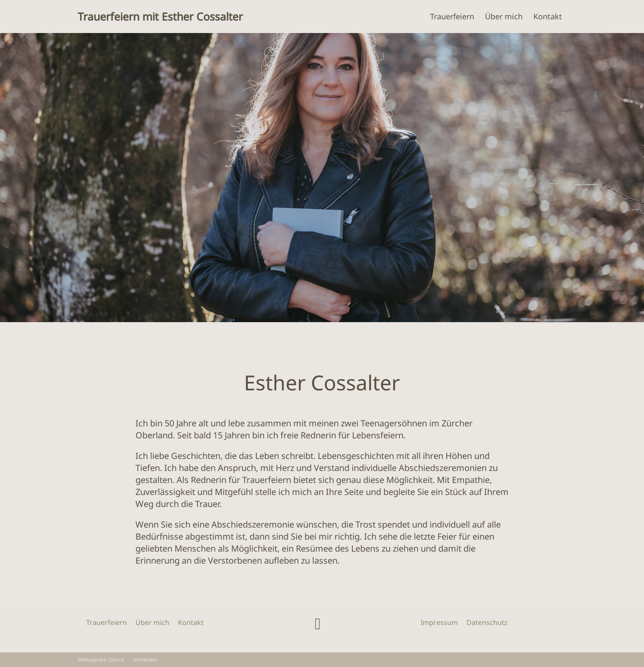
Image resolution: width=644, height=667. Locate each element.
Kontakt (548, 16)
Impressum (439, 622)
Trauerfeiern (452, 16)
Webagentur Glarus (101, 660)
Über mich (504, 16)
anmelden (145, 659)
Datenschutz (487, 622)
